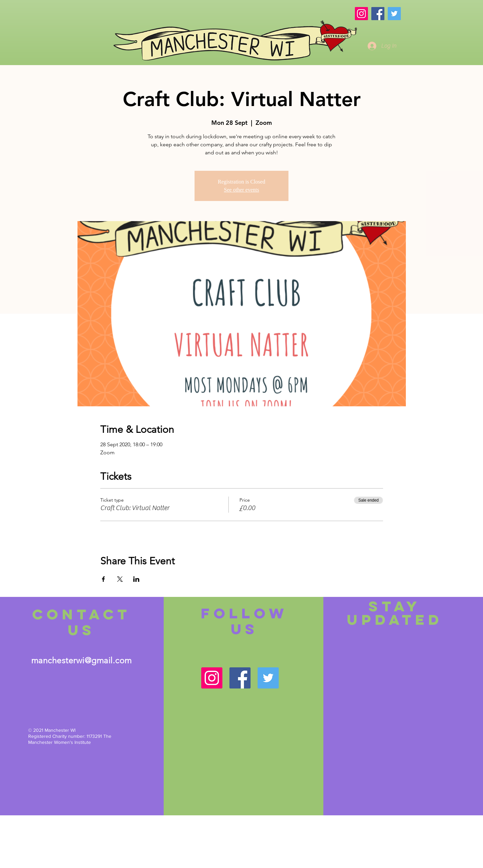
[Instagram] (361, 14)
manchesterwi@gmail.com (82, 660)
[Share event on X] (120, 579)
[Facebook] (378, 14)
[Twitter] (394, 14)
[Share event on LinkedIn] (136, 579)
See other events (242, 190)
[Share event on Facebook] (103, 579)
